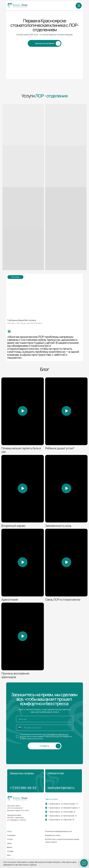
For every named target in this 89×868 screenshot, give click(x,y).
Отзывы (10, 851)
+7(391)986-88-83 (23, 788)
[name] (45, 719)
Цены (9, 843)
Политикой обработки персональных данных (44, 735)
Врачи (10, 847)
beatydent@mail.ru (61, 788)
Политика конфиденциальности (58, 831)
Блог (9, 855)
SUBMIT (45, 745)
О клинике (11, 835)
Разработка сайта (53, 835)
